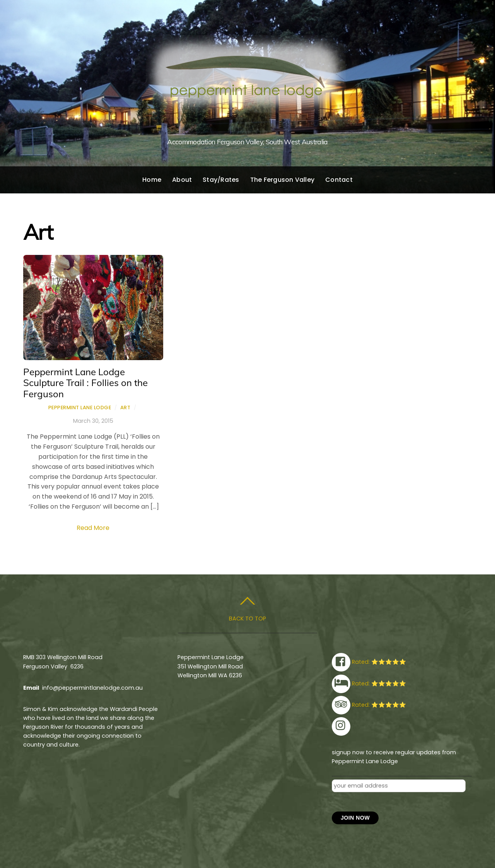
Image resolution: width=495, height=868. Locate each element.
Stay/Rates (221, 180)
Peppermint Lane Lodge (80, 408)
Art (125, 408)
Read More (93, 528)
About (182, 180)
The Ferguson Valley (282, 180)
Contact (339, 180)
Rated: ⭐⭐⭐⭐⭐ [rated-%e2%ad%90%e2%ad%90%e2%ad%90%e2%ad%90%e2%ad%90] (369, 662)
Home (152, 180)
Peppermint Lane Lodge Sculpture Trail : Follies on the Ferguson (85, 383)
